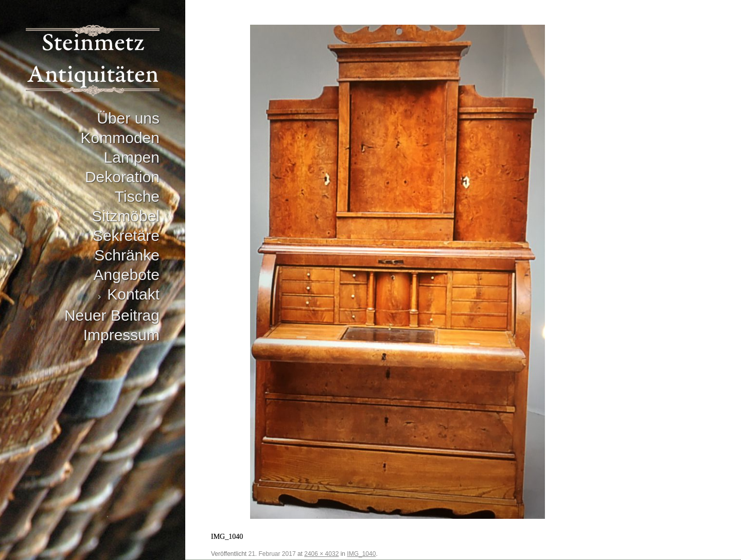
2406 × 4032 (321, 554)
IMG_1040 (361, 554)
